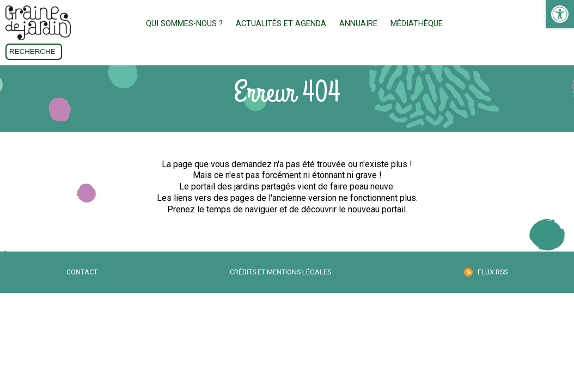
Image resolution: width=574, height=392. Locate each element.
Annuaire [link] (358, 24)
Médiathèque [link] (417, 24)
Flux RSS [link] (493, 272)
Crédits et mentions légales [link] (280, 272)
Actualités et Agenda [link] (281, 24)
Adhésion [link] (485, 24)
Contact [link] (82, 272)
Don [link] (545, 24)
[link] (560, 14)
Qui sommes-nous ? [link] (184, 24)
